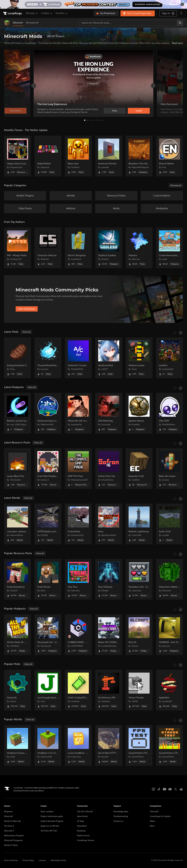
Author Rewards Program (52, 821)
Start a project (47, 812)
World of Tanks (11, 845)
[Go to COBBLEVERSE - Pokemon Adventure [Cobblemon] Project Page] (78, 635)
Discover (18, 23)
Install (139, 111)
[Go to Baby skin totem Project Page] (169, 469)
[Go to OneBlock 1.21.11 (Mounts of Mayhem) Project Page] (48, 745)
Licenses (42, 860)
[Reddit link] (181, 789)
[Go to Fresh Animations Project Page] (18, 579)
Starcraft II (9, 831)
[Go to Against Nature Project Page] (139, 413)
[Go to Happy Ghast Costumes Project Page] (18, 156)
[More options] (181, 13)
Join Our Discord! (85, 812)
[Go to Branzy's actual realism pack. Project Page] (18, 413)
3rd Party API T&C (49, 831)
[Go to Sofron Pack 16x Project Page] (109, 469)
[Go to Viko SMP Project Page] (169, 413)
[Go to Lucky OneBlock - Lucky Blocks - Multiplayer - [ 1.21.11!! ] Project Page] (78, 745)
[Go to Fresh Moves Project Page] (48, 579)
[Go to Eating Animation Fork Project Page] (18, 358)
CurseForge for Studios (160, 816)
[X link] (176, 789)
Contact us (118, 821)
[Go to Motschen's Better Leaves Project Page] (169, 579)
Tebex (152, 821)
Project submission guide (52, 816)
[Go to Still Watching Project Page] (109, 413)
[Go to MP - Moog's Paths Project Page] (18, 248)
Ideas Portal (82, 816)
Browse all (176, 185)
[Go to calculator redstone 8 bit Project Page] (18, 524)
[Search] (180, 23)
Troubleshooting (121, 816)
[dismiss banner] (182, 4)
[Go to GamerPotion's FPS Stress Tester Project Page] (169, 745)
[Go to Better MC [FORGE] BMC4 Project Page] (109, 635)
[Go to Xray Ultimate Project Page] (109, 579)
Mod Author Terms (59, 860)
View (115, 111)
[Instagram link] (153, 789)
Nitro (152, 826)
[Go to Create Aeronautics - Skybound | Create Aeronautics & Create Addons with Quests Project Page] (169, 248)
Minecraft (8, 816)
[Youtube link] (165, 789)
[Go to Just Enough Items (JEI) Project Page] (48, 690)
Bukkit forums (83, 836)
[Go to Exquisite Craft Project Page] (139, 469)
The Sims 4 (9, 826)
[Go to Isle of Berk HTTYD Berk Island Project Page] (109, 745)
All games (8, 812)
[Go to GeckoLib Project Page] (18, 690)
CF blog (80, 821)
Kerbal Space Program (14, 836)
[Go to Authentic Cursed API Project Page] (78, 358)
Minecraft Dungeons (13, 840)
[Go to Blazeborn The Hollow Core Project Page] (139, 156)
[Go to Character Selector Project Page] (48, 248)
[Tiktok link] (159, 789)
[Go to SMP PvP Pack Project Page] (78, 469)
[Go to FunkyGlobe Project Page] (78, 524)
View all (26, 332)
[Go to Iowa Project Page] (109, 524)
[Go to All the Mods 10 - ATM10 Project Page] (18, 635)
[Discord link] (170, 789)
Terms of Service (11, 860)
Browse (32, 13)
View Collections (27, 309)
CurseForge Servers (86, 840)
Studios (62, 13)
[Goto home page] (13, 13)
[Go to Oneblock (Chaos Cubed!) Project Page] (18, 745)
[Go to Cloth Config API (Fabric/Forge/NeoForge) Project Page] (78, 690)
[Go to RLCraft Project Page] (139, 635)
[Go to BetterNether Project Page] (48, 156)
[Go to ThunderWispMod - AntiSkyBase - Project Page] (48, 358)
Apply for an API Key (50, 826)
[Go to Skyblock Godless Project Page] (109, 248)
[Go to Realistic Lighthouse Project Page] (139, 524)
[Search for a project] (128, 23)
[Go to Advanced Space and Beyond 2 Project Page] (48, 413)
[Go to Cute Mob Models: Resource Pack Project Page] (48, 469)
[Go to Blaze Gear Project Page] (78, 156)
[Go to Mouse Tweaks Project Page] (139, 690)
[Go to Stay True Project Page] (78, 579)
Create (47, 13)
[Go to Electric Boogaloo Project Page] (78, 248)
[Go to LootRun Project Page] (169, 358)
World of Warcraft (12, 821)
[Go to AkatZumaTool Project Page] (109, 358)
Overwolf (154, 812)
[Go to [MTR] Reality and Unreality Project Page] (48, 524)
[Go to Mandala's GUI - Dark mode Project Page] (139, 579)
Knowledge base (121, 812)
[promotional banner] (93, 4)
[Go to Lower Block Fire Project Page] (18, 469)
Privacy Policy (28, 860)
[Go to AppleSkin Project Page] (169, 690)
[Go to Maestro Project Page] (139, 248)
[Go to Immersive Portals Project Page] (109, 156)
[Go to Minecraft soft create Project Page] (78, 413)
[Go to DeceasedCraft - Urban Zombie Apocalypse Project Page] (48, 635)
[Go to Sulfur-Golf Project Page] (169, 524)
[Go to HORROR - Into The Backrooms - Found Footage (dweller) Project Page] (169, 635)
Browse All (32, 23)
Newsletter (82, 826)
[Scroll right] (181, 333)
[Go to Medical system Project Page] (139, 358)
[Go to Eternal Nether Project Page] (169, 156)
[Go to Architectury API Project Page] (109, 690)
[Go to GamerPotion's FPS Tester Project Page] (139, 745)
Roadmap (81, 831)
